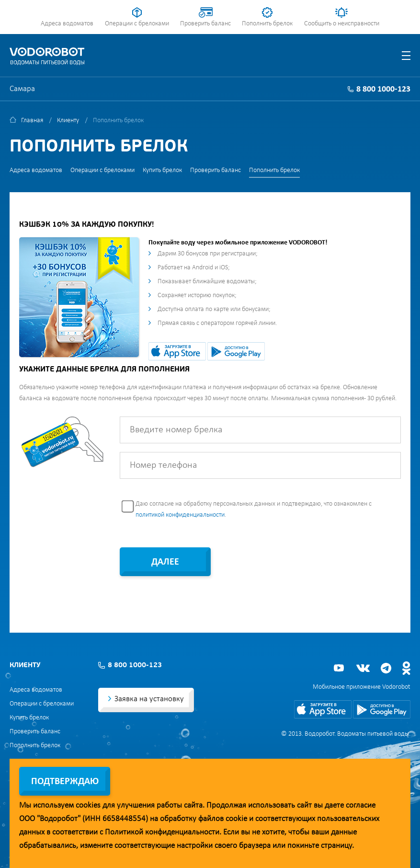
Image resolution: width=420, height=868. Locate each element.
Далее (165, 562)
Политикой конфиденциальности (162, 832)
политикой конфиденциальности (180, 515)
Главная (32, 121)
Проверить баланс (205, 24)
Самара (22, 89)
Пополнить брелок (267, 24)
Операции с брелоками (137, 24)
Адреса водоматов (67, 24)
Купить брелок (162, 170)
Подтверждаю (65, 782)
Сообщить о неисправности (342, 24)
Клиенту (68, 121)
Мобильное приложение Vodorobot (362, 687)
